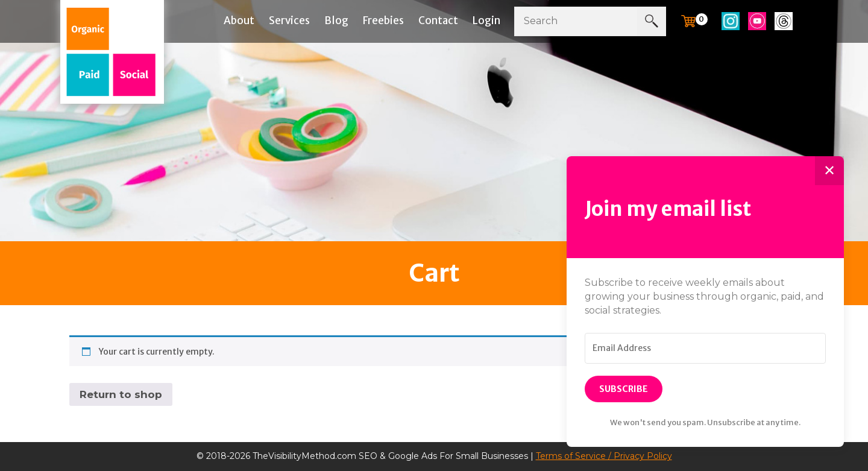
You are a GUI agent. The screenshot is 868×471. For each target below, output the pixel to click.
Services (289, 21)
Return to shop (121, 394)
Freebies (383, 21)
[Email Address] (705, 349)
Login (486, 21)
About (239, 21)
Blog (336, 21)
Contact (438, 21)
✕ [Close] (829, 170)
